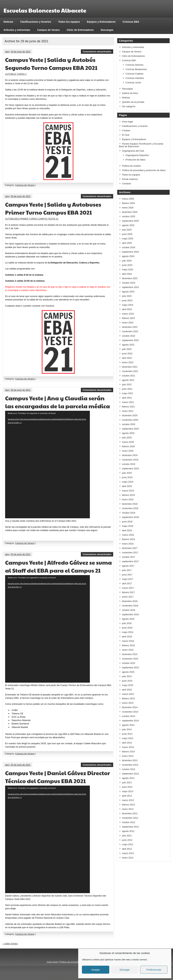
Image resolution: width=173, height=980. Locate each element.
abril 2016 (127, 637)
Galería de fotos (130, 93)
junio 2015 (127, 681)
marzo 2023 (128, 314)
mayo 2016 (128, 632)
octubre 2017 (129, 557)
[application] (47, 465)
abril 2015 (127, 690)
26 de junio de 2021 (21, 390)
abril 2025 (127, 243)
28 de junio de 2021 (21, 196)
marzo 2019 (128, 491)
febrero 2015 (128, 698)
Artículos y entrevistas (17, 30)
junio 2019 (127, 477)
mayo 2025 (128, 239)
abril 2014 (127, 743)
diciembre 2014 (130, 707)
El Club (126, 135)
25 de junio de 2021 (21, 554)
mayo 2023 (128, 305)
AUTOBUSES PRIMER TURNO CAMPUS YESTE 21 (32, 219)
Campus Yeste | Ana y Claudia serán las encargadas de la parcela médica (58, 402)
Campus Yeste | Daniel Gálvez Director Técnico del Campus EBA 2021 (58, 777)
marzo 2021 (128, 402)
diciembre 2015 (130, 654)
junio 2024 (127, 265)
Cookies (126, 130)
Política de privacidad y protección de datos (144, 170)
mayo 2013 (128, 791)
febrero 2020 (128, 446)
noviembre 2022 (130, 331)
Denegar (125, 970)
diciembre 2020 (130, 415)
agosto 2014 (128, 725)
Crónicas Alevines (135, 65)
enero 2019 (128, 499)
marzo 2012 (128, 853)
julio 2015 (127, 676)
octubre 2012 (129, 822)
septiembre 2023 (130, 287)
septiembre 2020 (130, 429)
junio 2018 (127, 522)
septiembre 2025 (130, 221)
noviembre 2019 (130, 460)
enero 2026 (128, 208)
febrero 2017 (128, 592)
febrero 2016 (128, 645)
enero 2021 (128, 411)
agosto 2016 (128, 619)
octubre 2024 (129, 247)
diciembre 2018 (130, 504)
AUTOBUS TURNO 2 (16, 74)
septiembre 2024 (130, 252)
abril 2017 (127, 583)
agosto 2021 (128, 380)
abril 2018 (127, 530)
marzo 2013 (128, 800)
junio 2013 (127, 787)
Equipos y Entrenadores (101, 22)
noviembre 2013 (130, 765)
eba (7, 52)
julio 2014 (127, 729)
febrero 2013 (128, 805)
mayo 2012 (128, 844)
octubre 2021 (129, 376)
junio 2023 (127, 300)
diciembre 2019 (130, 455)
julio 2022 (127, 349)
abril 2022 (127, 358)
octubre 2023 (129, 283)
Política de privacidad (70, 962)
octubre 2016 (129, 610)
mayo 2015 (128, 685)
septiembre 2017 (130, 561)
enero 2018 (128, 544)
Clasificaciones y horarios (36, 22)
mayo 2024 (128, 269)
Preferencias (154, 970)
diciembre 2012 (130, 813)
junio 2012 (127, 840)
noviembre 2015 (130, 659)
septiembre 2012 (130, 827)
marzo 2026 (128, 199)
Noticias (8, 22)
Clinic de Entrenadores (80, 30)
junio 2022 (127, 354)
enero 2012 (128, 858)
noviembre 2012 (130, 818)
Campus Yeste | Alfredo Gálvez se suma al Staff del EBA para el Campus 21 (59, 566)
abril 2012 (127, 849)
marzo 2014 (128, 747)
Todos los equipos (69, 22)
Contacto (126, 184)
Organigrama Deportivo (137, 155)
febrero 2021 (128, 407)
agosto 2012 (128, 831)
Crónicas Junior (133, 83)
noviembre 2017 (130, 553)
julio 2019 (127, 473)
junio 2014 (127, 734)
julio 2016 (127, 623)
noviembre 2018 (130, 508)
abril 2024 (127, 274)
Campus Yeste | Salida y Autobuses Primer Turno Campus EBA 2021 (53, 208)
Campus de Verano (48, 30)
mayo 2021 (128, 393)
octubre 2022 (129, 336)
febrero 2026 (128, 203)
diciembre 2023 (130, 278)
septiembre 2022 (130, 340)
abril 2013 (127, 796)
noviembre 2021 (130, 371)
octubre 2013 (129, 769)
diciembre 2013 (130, 760)
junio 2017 (127, 575)
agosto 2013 (128, 778)
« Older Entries (10, 944)
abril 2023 (127, 309)
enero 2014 (128, 756)
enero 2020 (128, 451)
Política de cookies (131, 166)
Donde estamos (130, 179)
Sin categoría (129, 106)
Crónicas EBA (131, 22)
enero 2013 (128, 809)
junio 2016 (127, 628)
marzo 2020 (128, 442)
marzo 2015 (128, 694)
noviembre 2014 (130, 712)
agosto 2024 (128, 256)
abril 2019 (127, 486)
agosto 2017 (128, 566)
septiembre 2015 (130, 668)
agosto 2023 (128, 292)
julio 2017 (127, 570)
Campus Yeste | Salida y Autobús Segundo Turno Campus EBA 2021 (51, 64)
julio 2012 (127, 836)
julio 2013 (127, 782)
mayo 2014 (128, 738)
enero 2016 (128, 650)
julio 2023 (127, 296)
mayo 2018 (128, 526)
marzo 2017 (128, 588)
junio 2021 (127, 389)
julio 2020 (127, 438)
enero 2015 (128, 703)
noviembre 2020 (130, 420)
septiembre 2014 (130, 721)
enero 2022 (128, 362)
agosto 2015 (128, 672)
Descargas (107, 30)
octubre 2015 (129, 663)
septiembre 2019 (130, 469)
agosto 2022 (128, 345)
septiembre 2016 (130, 614)
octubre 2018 (129, 513)
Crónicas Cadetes (135, 74)
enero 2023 (128, 323)
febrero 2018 (128, 539)
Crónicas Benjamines (136, 69)
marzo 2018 (128, 535)
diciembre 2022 (130, 327)
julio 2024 (127, 261)
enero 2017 (128, 597)
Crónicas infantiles (135, 78)
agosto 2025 (128, 225)
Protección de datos (135, 160)
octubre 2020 (129, 424)
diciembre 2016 (130, 601)
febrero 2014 (128, 752)
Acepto (96, 970)
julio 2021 (127, 384)
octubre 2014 (129, 716)
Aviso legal (127, 122)
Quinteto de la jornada (133, 102)
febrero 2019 (128, 495)
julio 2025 (127, 230)
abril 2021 (127, 398)
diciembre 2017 (130, 548)
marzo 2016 (128, 641)
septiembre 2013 (130, 774)
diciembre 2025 (130, 212)
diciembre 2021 (130, 367)
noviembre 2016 (130, 606)
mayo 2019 (128, 482)
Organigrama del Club (133, 151)
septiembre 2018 (130, 517)
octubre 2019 (129, 464)
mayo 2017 (128, 579)
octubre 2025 (129, 216)
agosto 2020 (128, 433)
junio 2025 (127, 234)
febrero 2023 (128, 318)
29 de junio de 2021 (21, 52)
